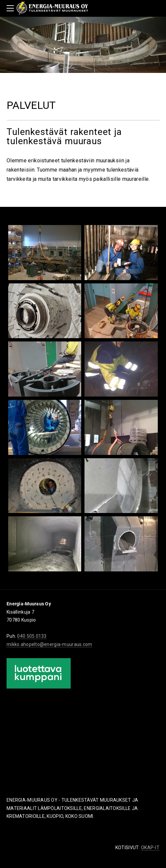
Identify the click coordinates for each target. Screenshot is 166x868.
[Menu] (12, 8)
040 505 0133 (32, 636)
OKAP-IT (150, 848)
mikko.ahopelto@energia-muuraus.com (49, 644)
